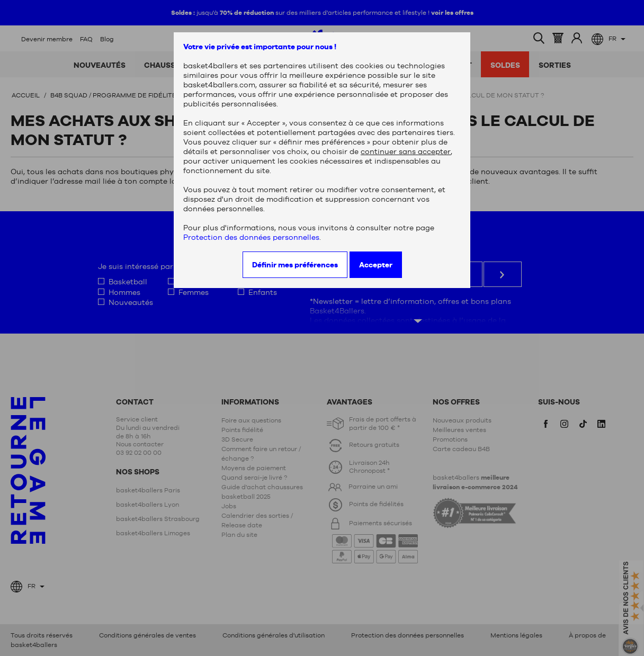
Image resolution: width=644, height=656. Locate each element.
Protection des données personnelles (251, 237)
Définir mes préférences (295, 265)
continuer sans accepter (406, 151)
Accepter (376, 265)
